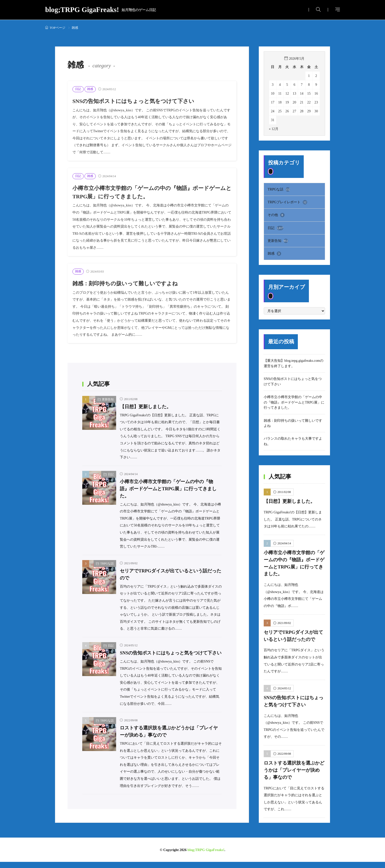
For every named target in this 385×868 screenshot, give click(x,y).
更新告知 (108, 399)
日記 (78, 89)
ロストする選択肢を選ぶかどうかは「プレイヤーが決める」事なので (294, 770)
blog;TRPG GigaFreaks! (101, 10)
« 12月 (274, 129)
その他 (276, 215)
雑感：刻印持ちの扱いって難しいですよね (127, 283)
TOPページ (57, 28)
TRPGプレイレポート (287, 202)
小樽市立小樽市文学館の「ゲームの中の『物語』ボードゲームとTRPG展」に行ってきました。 (168, 489)
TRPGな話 (107, 564)
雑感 (90, 89)
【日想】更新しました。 (145, 407)
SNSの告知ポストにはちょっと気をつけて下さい (136, 101)
